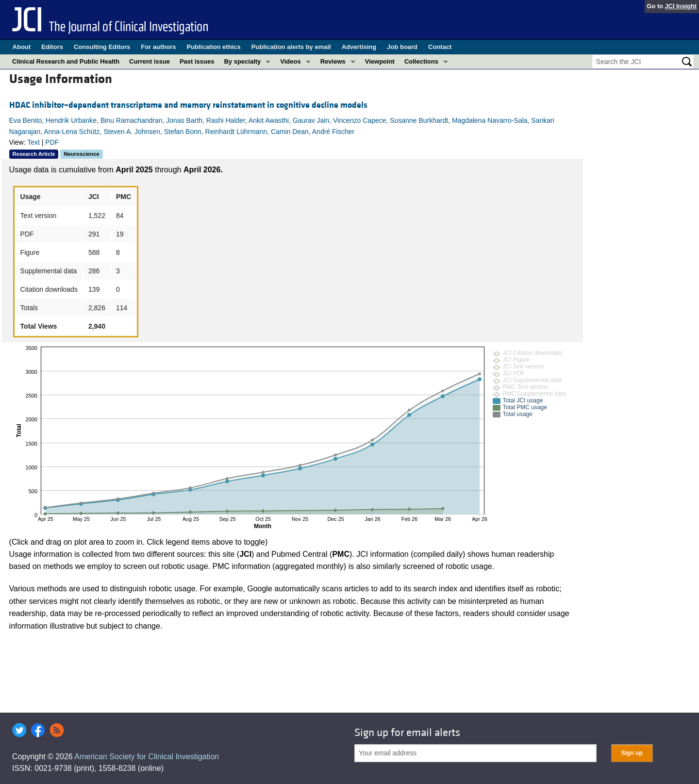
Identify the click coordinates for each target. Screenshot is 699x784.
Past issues (197, 61)
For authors (158, 47)
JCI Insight (681, 6)
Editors (52, 47)
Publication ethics (213, 47)
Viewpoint (380, 61)
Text (33, 142)
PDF (52, 142)
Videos (290, 61)
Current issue (150, 61)
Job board (402, 47)
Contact (440, 47)
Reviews (333, 61)
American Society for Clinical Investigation (147, 757)
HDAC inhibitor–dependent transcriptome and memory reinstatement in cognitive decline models (188, 105)
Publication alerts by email (291, 47)
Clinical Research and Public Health (66, 61)
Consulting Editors (102, 47)
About (22, 47)
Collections (421, 61)
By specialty (242, 61)
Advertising (359, 47)
